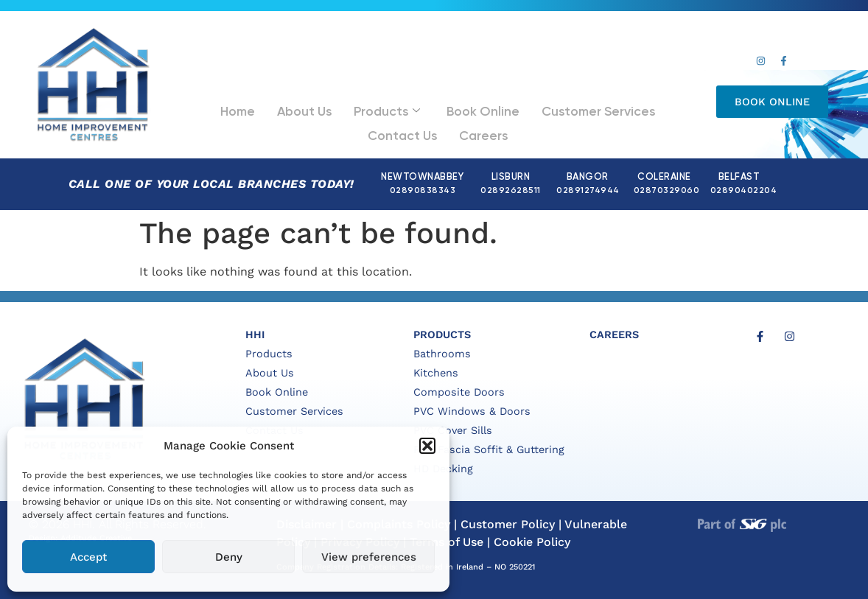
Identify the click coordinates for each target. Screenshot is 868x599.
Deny (229, 557)
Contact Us (628, 107)
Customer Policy (508, 524)
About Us (280, 107)
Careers (434, 124)
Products (350, 108)
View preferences (369, 557)
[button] (427, 446)
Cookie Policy (532, 542)
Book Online (432, 107)
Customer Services (531, 107)
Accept (88, 557)
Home (224, 107)
